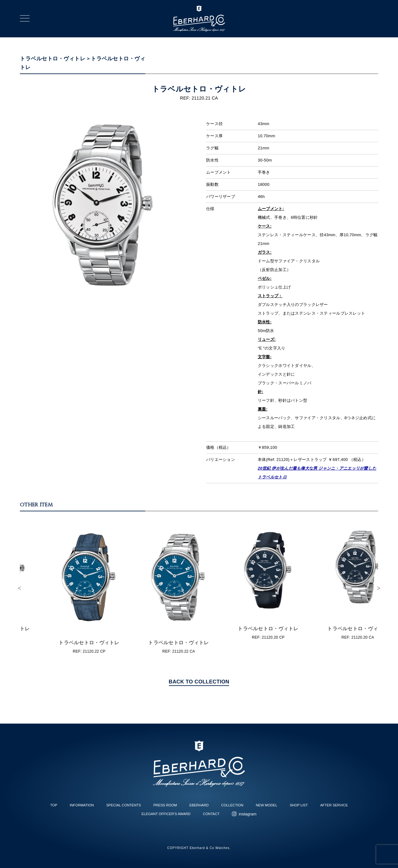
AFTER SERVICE (334, 805)
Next (379, 588)
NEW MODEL (267, 805)
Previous (19, 588)
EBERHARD (199, 805)
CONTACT (211, 814)
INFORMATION (82, 805)
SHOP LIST (299, 805)
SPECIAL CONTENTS (124, 805)
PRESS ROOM (165, 805)
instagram (248, 814)
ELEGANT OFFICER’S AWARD (166, 814)
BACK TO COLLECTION (199, 682)
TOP (54, 805)
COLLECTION (232, 805)
